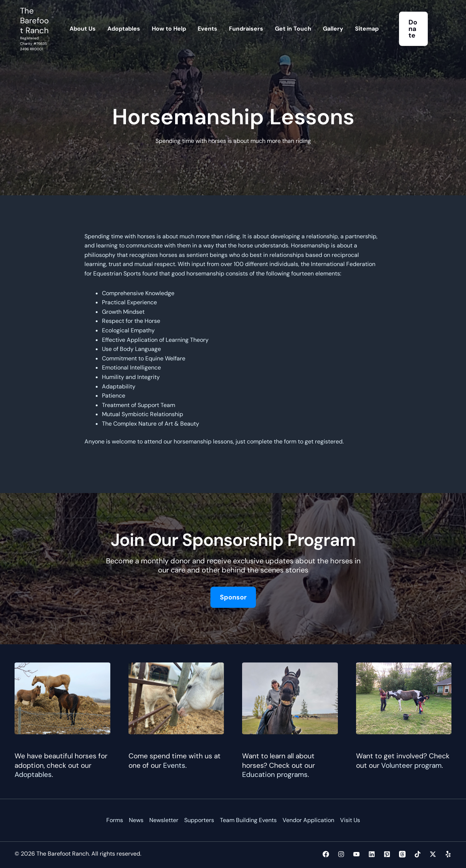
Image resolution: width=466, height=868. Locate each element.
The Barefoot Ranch (34, 21)
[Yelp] (448, 854)
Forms (115, 820)
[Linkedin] (372, 854)
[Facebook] (326, 854)
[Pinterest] (387, 854)
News (136, 820)
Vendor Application (308, 820)
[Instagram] (341, 854)
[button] (414, 29)
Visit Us (350, 820)
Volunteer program (411, 765)
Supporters (199, 820)
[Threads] (402, 854)
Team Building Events (248, 820)
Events (174, 765)
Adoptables (33, 775)
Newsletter (164, 820)
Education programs (275, 775)
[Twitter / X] (433, 854)
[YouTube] (356, 854)
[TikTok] (418, 854)
